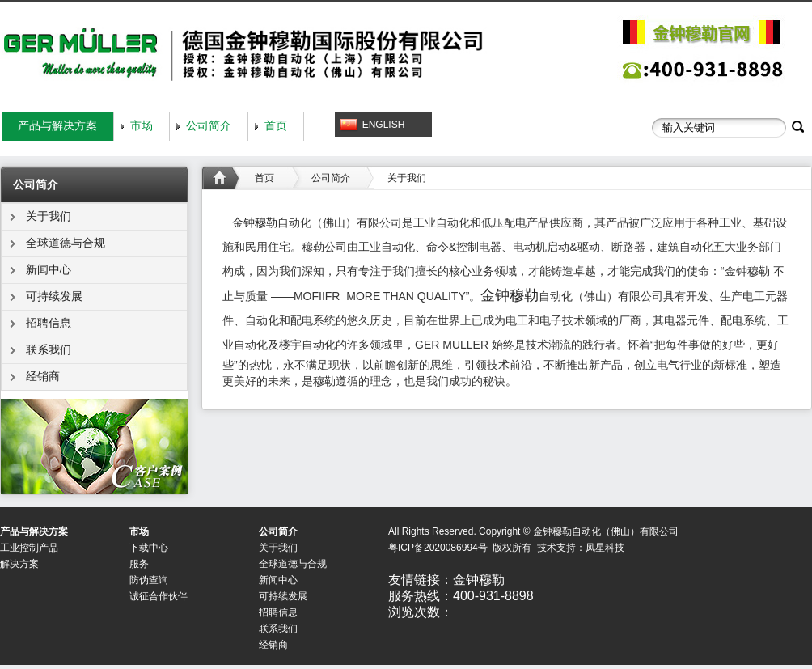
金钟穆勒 (255, 222)
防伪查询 (149, 580)
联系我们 (49, 350)
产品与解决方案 (57, 126)
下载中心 (149, 548)
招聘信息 (49, 323)
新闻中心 (49, 270)
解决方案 (19, 564)
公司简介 (209, 126)
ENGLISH (384, 125)
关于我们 (49, 216)
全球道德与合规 (66, 243)
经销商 (43, 377)
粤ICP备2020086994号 (438, 548)
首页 (276, 126)
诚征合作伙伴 (159, 596)
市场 (142, 126)
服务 (139, 564)
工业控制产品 (29, 548)
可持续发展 (54, 296)
